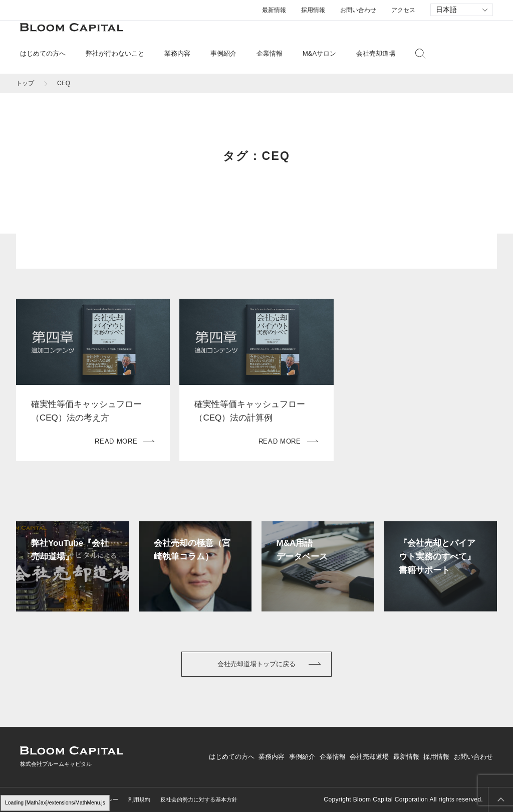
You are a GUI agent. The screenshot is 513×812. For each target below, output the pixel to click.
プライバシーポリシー (91, 799)
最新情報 (274, 10)
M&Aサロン (319, 53)
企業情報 (333, 757)
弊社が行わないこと (115, 53)
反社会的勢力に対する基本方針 (199, 799)
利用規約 (139, 799)
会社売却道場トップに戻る (256, 664)
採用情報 (313, 10)
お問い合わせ (358, 10)
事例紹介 (223, 53)
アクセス (403, 10)
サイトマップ (37, 799)
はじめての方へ (232, 757)
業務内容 (272, 757)
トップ (25, 83)
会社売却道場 (376, 53)
